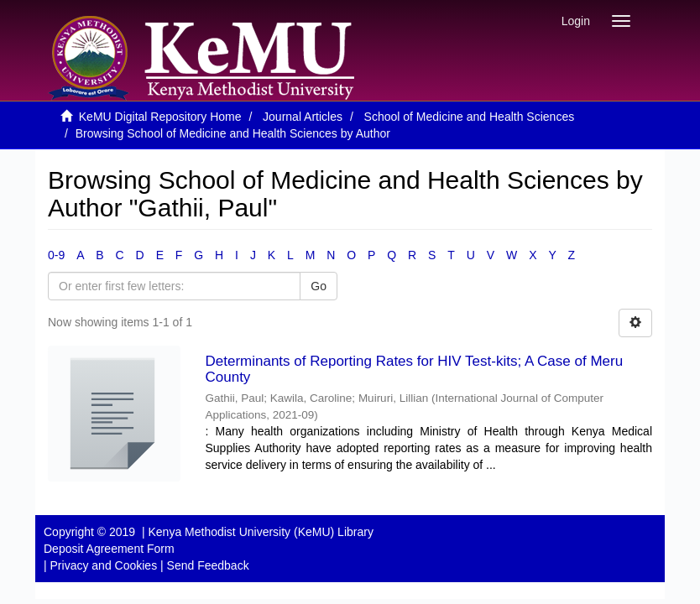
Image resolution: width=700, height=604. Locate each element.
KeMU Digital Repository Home (160, 117)
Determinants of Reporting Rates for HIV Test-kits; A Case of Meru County (415, 369)
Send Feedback (208, 565)
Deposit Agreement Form (109, 549)
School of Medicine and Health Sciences (470, 117)
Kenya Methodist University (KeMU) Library (260, 532)
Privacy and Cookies (104, 565)
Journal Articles (303, 117)
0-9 (56, 255)
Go (319, 286)
